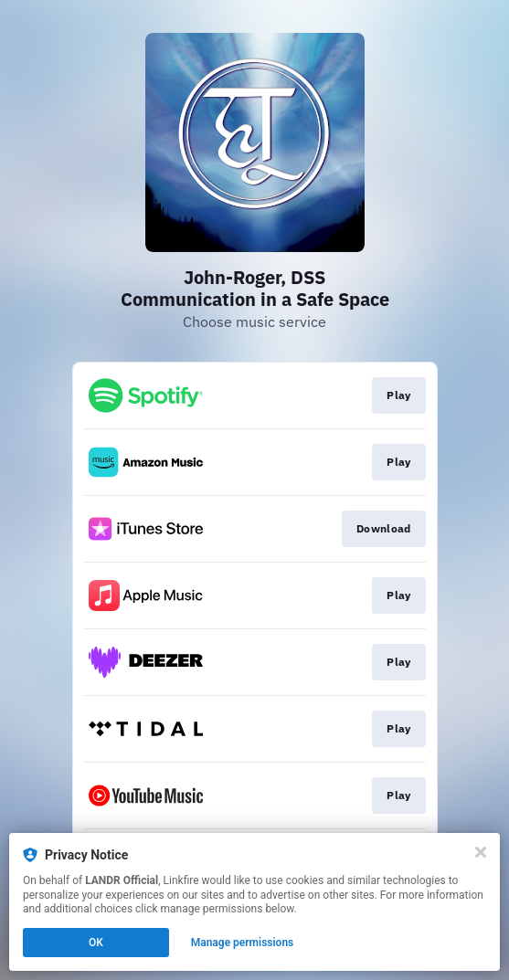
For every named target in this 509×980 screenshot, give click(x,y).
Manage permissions (243, 943)
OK (96, 943)
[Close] (481, 852)
